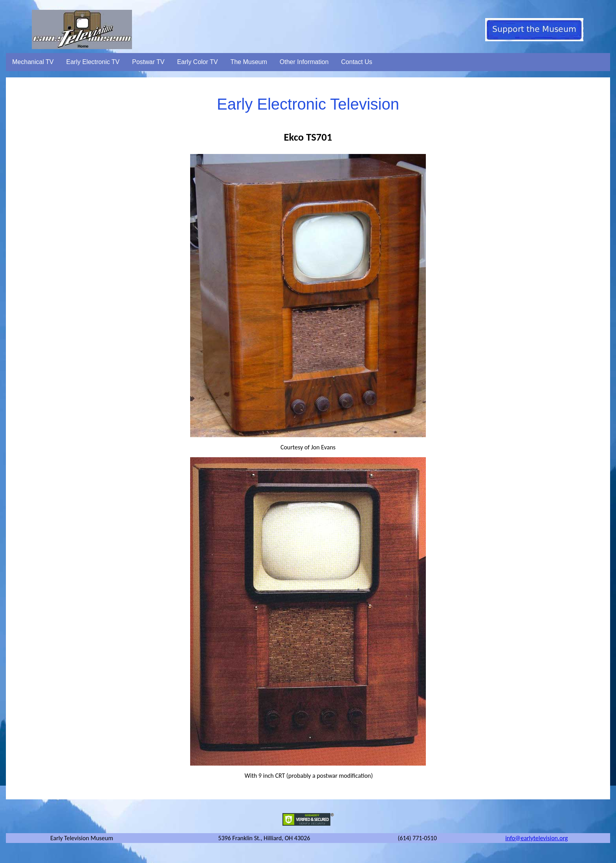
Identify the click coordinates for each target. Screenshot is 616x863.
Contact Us (357, 62)
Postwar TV (148, 62)
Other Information (304, 62)
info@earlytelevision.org (536, 838)
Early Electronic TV (93, 62)
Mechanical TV (33, 62)
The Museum (248, 62)
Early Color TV (198, 62)
